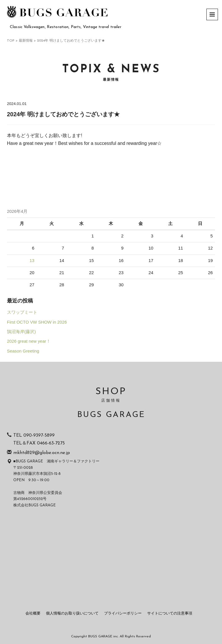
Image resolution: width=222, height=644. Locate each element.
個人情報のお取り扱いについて (72, 613)
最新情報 (26, 41)
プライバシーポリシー (123, 613)
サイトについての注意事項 (170, 613)
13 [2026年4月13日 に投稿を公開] (32, 261)
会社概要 (33, 613)
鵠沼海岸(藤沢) (21, 332)
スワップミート (22, 312)
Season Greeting (23, 351)
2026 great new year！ (29, 341)
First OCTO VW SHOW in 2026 (37, 322)
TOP (11, 41)
